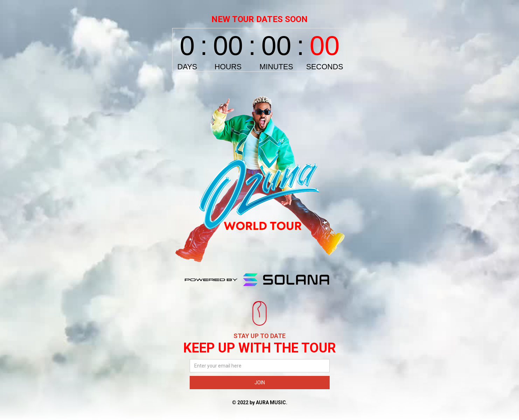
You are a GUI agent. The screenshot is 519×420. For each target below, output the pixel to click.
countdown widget (260, 50)
